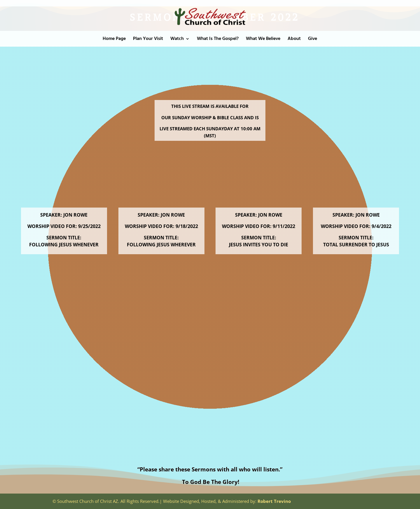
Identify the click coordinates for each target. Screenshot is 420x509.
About (294, 40)
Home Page (114, 40)
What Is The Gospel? (218, 40)
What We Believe (263, 40)
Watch (177, 40)
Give (313, 40)
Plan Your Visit (148, 40)
